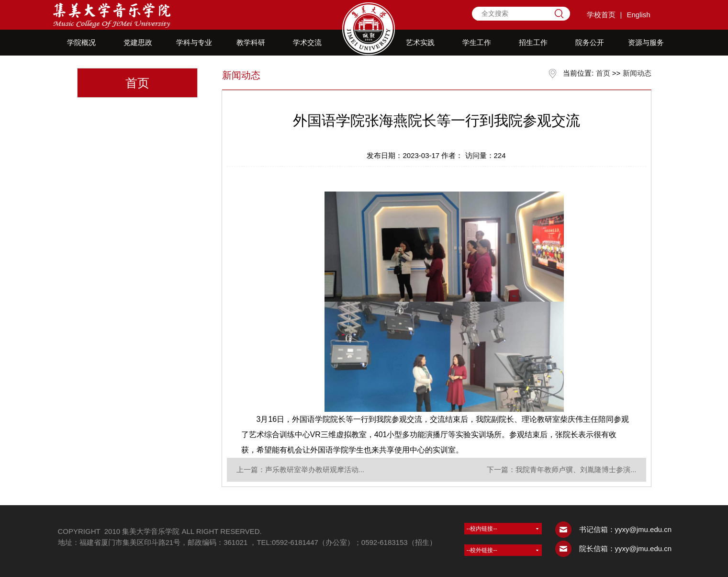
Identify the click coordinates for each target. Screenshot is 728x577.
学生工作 (477, 42)
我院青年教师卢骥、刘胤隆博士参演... (576, 470)
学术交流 (307, 42)
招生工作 (533, 42)
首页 (603, 73)
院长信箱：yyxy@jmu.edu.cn (626, 549)
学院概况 (81, 42)
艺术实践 (420, 42)
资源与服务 (646, 42)
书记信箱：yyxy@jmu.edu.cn (626, 529)
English (638, 15)
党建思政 (138, 42)
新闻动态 (637, 73)
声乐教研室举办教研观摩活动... (315, 470)
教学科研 (251, 42)
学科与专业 (194, 42)
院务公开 (590, 42)
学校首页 (601, 15)
